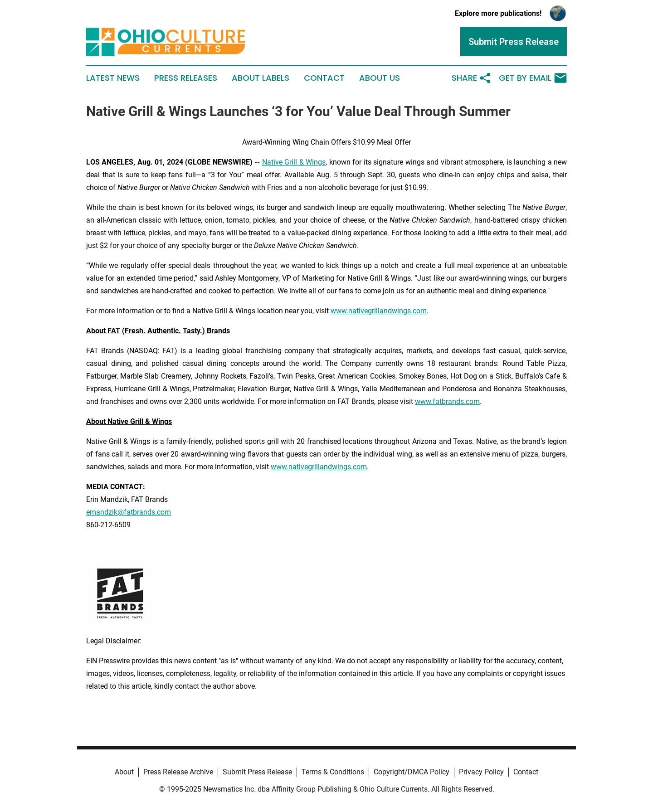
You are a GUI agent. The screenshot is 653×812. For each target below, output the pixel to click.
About (124, 772)
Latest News (113, 78)
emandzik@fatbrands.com (129, 512)
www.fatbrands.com (447, 401)
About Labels (261, 78)
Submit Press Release (257, 772)
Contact (324, 78)
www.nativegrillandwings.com (379, 311)
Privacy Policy (481, 772)
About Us (380, 78)
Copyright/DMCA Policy (412, 772)
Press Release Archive (178, 772)
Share (472, 78)
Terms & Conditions (333, 772)
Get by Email (533, 78)
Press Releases (186, 78)
